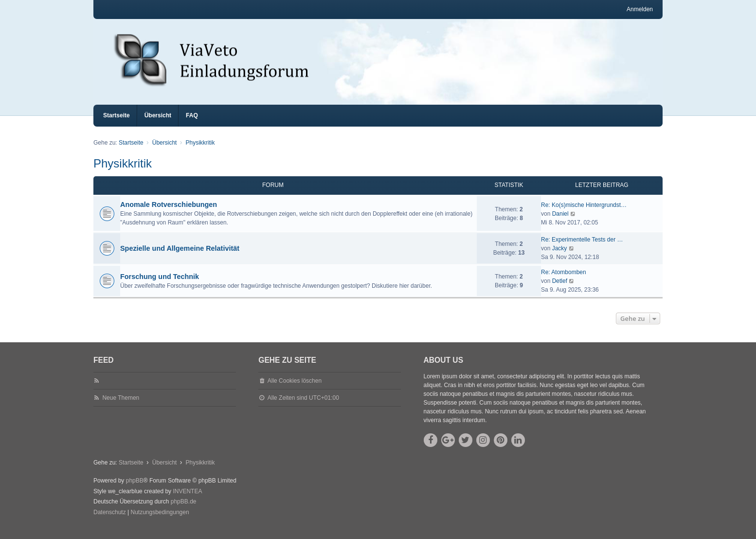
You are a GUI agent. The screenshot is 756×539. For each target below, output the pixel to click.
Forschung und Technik (160, 285)
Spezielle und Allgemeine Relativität (180, 257)
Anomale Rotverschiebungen (169, 213)
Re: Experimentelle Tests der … (582, 248)
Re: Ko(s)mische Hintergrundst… (584, 214)
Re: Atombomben (564, 281)
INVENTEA (187, 500)
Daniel (560, 223)
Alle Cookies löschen (295, 390)
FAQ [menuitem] (192, 124)
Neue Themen (121, 407)
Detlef (560, 290)
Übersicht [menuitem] (158, 124)
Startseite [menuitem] (117, 124)
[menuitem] (110, 521)
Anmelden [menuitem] (640, 9)
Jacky (560, 257)
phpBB (135, 489)
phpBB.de (184, 510)
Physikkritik (123, 172)
